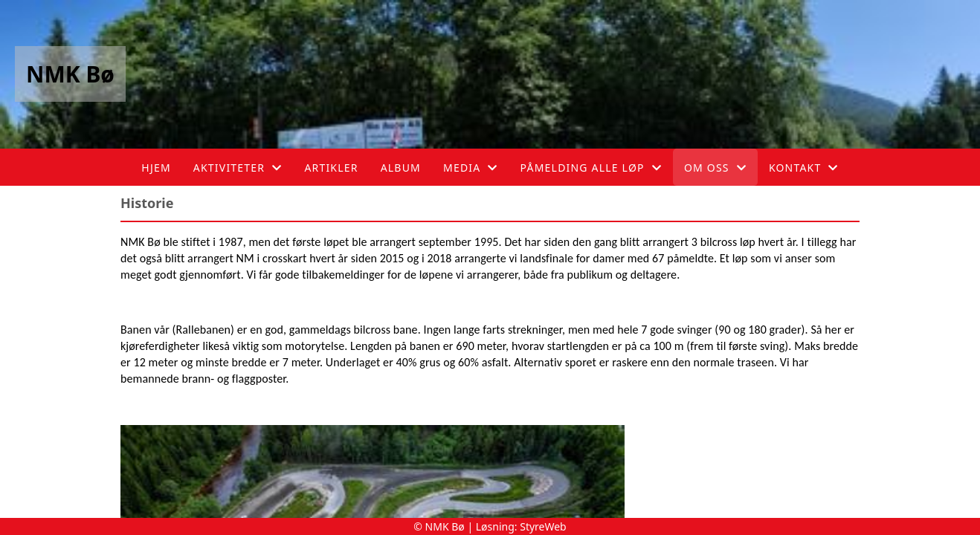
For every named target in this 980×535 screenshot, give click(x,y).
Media (471, 168)
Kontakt (804, 168)
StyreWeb (543, 526)
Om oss (715, 168)
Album (401, 168)
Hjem (156, 168)
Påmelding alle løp (591, 168)
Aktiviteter (238, 168)
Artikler (331, 168)
